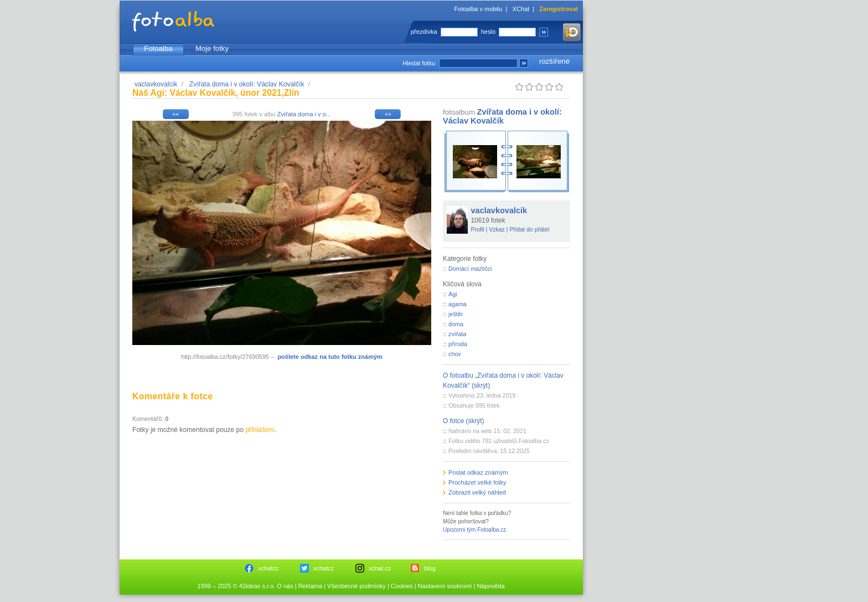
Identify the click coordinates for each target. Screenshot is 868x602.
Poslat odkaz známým (478, 472)
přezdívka (424, 32)
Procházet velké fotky (477, 482)
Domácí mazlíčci (470, 269)
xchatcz (268, 568)
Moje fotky (212, 48)
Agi (453, 294)
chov (455, 354)
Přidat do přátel (529, 229)
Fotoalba (158, 48)
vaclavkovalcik (156, 84)
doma (456, 324)
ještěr (456, 314)
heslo (488, 32)
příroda (458, 344)
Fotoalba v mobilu (479, 9)
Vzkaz (497, 229)
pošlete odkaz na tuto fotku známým (330, 357)
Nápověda (490, 586)
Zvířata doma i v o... (304, 114)
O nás (285, 586)
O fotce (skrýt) (464, 421)
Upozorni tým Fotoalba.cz (474, 530)
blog (430, 568)
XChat (521, 9)
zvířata (457, 334)
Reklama (310, 586)
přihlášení (260, 430)
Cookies (402, 586)
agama (458, 304)
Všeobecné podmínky (356, 586)
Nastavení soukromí (445, 586)
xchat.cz (380, 568)
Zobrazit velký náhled (477, 492)
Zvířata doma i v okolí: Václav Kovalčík (247, 84)
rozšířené (554, 61)
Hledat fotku (419, 63)
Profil (478, 229)
